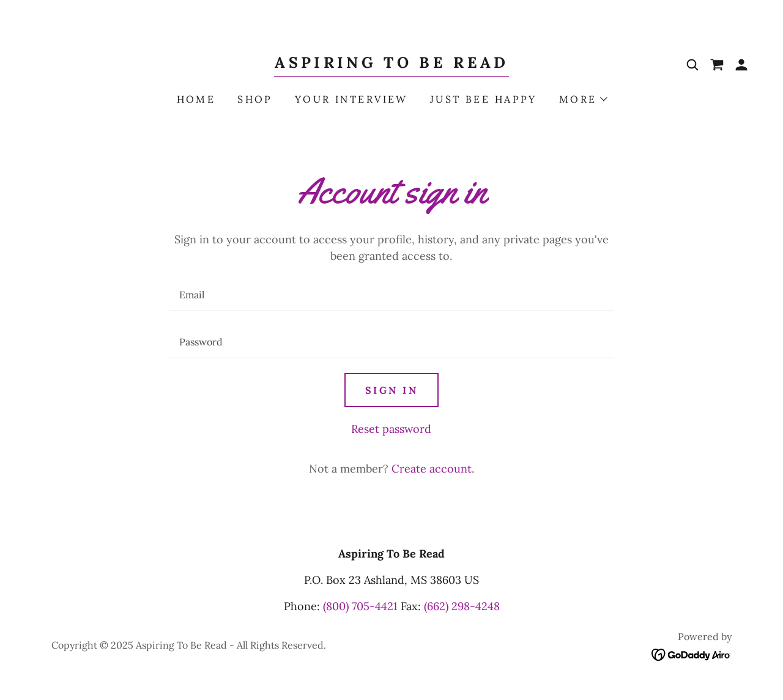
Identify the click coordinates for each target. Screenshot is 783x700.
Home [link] (196, 99)
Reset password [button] (391, 429)
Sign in (391, 390)
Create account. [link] (433, 469)
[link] (391, 64)
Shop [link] (255, 99)
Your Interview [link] (351, 99)
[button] (741, 65)
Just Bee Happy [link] (484, 99)
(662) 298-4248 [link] (462, 606)
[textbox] (391, 295)
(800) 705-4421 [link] (360, 606)
